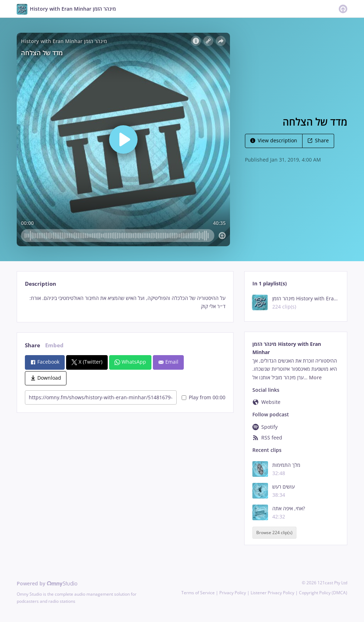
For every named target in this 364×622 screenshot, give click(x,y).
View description (274, 140)
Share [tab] (33, 345)
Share (318, 140)
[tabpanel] (125, 302)
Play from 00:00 (204, 397)
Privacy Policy (233, 593)
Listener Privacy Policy (272, 593)
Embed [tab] (54, 345)
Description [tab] (41, 284)
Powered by (47, 583)
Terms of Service (198, 593)
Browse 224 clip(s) (274, 533)
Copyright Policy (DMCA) (323, 593)
